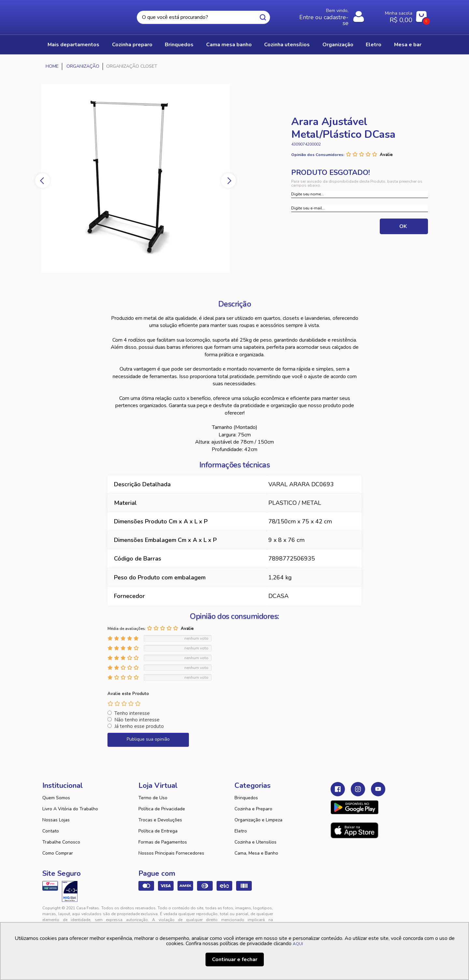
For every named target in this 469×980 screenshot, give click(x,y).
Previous (43, 181)
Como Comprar (58, 853)
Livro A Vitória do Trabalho (70, 809)
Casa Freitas (78, 15)
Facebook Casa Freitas (338, 789)
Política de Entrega (158, 831)
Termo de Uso (153, 798)
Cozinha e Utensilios (256, 842)
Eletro (241, 831)
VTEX (367, 913)
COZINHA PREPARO (132, 45)
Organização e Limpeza (258, 820)
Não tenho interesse (137, 720)
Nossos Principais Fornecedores (171, 853)
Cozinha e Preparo (253, 809)
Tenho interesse (132, 713)
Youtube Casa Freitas (378, 789)
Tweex (339, 913)
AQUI (298, 944)
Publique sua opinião (148, 739)
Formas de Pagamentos (163, 842)
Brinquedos (246, 798)
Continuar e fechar (235, 959)
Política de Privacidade (162, 809)
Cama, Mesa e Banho (256, 853)
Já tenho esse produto (139, 726)
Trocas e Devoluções (160, 820)
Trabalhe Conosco (61, 842)
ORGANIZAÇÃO (338, 45)
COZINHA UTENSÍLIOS (287, 45)
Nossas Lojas (56, 820)
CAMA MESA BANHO (229, 45)
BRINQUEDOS (179, 45)
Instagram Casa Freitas (358, 789)
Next (228, 181)
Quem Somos (56, 798)
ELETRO (374, 45)
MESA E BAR (408, 45)
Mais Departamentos (73, 45)
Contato (51, 831)
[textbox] (203, 17)
